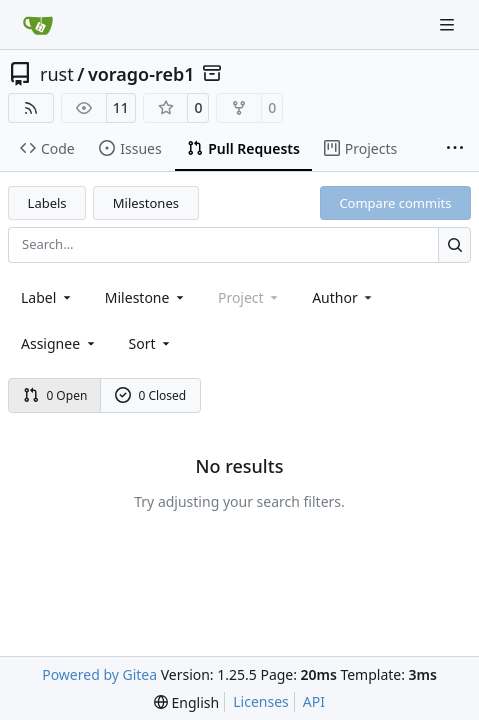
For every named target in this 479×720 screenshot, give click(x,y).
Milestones (146, 203)
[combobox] (47, 297)
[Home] (38, 25)
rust (57, 74)
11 (121, 107)
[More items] (455, 149)
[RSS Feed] (31, 108)
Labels (47, 203)
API (314, 701)
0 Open (55, 395)
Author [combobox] (343, 297)
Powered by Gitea (99, 674)
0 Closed (151, 395)
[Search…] (454, 244)
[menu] (151, 343)
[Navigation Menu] (449, 24)
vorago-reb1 (141, 74)
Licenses (261, 701)
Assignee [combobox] (59, 343)
